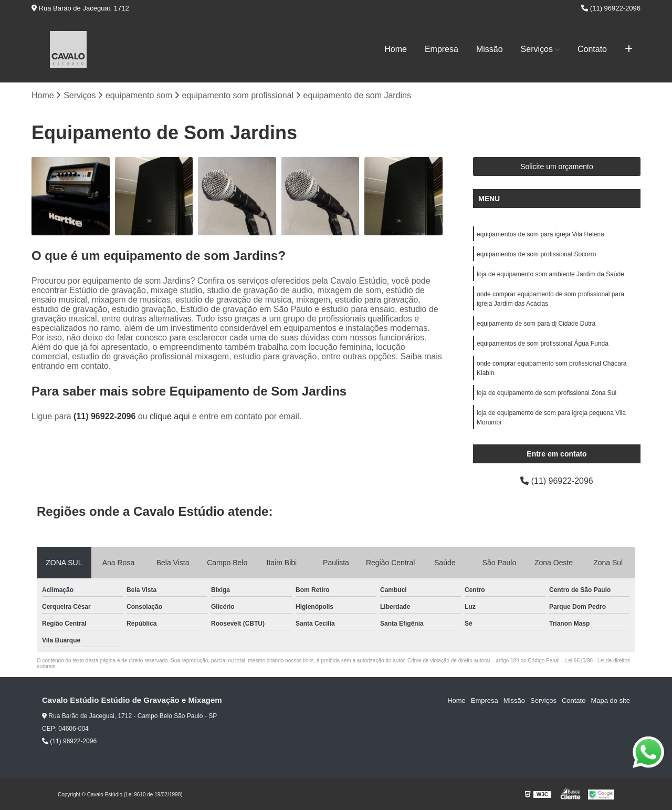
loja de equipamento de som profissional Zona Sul (547, 393)
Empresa (442, 49)
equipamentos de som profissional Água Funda (543, 344)
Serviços (537, 49)
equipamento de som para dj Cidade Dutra (536, 324)
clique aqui (170, 416)
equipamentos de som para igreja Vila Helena (540, 234)
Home (396, 49)
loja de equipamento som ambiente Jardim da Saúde (550, 274)
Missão (490, 49)
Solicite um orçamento (557, 167)
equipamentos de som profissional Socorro (536, 254)
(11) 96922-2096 (611, 8)
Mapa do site (610, 700)
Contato (592, 49)
